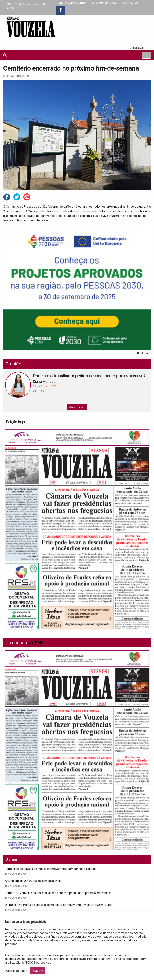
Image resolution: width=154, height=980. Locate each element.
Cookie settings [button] (17, 971)
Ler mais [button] (38, 390)
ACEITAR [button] (38, 971)
